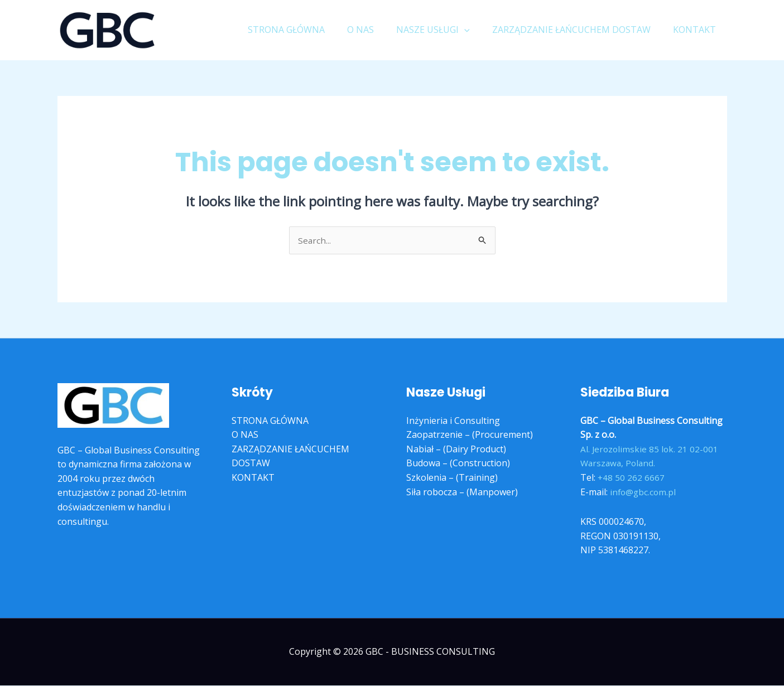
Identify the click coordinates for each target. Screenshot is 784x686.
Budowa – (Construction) (458, 464)
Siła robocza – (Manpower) (462, 492)
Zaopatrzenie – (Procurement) (470, 436)
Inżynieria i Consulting (453, 421)
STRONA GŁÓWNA (306, 30)
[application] (475, 30)
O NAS (376, 30)
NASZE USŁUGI (444, 30)
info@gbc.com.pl (644, 492)
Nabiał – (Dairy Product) (456, 450)
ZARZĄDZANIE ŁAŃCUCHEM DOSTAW (578, 30)
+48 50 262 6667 (631, 478)
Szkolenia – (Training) (452, 478)
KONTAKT (697, 30)
